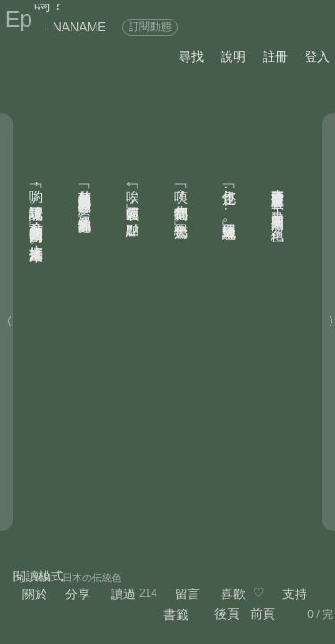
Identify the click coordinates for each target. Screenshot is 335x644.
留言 (188, 594)
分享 (78, 594)
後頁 (227, 614)
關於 (35, 594)
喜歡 (233, 594)
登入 (317, 56)
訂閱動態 (150, 27)
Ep (19, 19)
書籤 (176, 614)
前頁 (263, 614)
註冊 (275, 56)
